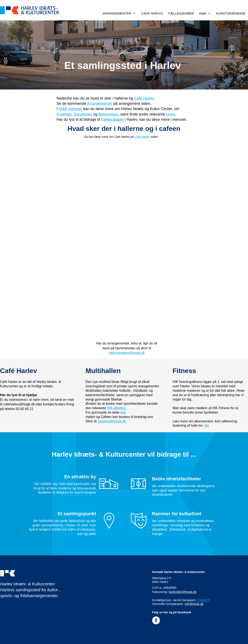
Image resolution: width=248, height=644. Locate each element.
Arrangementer (100, 104)
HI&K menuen (70, 109)
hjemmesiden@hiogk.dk (127, 353)
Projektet (64, 114)
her (207, 425)
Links (170, 114)
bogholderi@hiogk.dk (183, 592)
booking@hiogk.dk (112, 421)
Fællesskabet (112, 120)
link (123, 412)
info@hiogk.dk (194, 604)
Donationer (83, 114)
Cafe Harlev (144, 98)
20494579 (203, 600)
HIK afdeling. (116, 408)
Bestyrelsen (108, 114)
